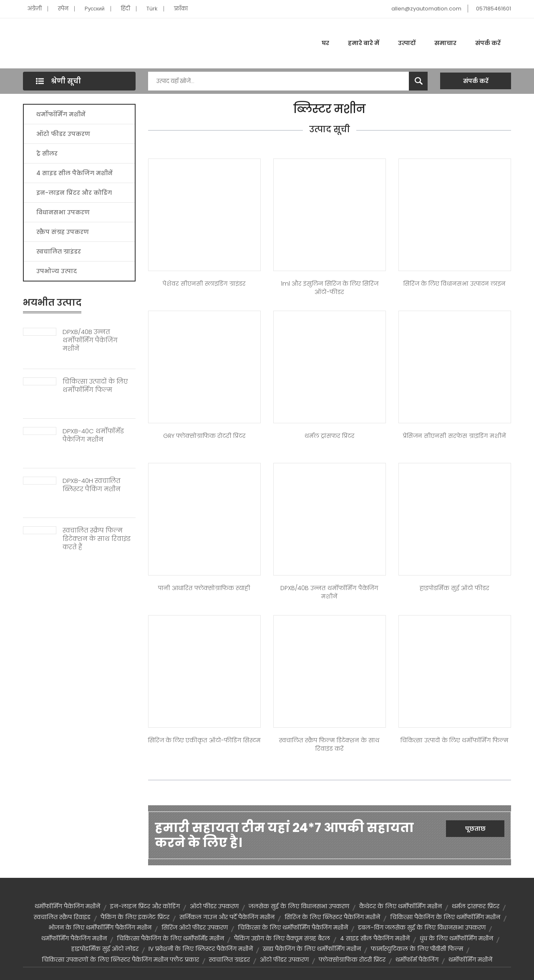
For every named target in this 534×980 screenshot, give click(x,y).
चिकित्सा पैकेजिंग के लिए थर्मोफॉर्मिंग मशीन (445, 917)
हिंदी (126, 9)
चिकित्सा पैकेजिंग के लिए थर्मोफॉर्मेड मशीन (170, 938)
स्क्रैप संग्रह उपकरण (63, 232)
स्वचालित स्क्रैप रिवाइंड (62, 917)
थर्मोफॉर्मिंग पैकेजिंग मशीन (74, 938)
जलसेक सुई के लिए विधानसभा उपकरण (299, 906)
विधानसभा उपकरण (63, 212)
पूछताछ (475, 829)
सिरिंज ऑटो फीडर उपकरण (195, 927)
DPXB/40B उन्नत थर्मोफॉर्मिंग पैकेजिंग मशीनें (90, 340)
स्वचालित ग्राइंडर (59, 251)
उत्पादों (407, 43)
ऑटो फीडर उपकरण (63, 134)
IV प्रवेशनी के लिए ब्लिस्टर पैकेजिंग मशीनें (201, 949)
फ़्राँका (181, 9)
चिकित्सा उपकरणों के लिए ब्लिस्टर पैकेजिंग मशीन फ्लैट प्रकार (120, 960)
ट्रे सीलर (47, 153)
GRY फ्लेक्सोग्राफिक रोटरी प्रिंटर (204, 436)
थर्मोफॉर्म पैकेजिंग (417, 960)
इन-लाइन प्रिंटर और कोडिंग (74, 193)
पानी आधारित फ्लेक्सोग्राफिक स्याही (204, 588)
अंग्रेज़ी (34, 9)
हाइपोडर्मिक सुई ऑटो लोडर (105, 949)
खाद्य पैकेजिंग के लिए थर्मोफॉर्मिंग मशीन (312, 949)
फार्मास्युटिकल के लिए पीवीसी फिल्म (417, 949)
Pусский (95, 9)
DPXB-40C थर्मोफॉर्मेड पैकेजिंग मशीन (93, 435)
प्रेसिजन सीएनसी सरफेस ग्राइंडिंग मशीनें (455, 436)
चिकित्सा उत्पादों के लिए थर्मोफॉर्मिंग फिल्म (95, 386)
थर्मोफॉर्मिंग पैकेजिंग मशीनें (67, 906)
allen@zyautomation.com (426, 9)
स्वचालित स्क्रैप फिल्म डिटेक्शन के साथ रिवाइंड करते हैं (97, 539)
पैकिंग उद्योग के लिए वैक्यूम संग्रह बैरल (282, 938)
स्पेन (63, 9)
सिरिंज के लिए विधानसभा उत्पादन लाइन (455, 284)
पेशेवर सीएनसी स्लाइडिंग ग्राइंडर (204, 284)
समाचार (445, 43)
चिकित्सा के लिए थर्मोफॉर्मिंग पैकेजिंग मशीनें (293, 927)
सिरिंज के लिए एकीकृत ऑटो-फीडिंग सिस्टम (204, 740)
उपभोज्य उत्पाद (57, 271)
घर (325, 43)
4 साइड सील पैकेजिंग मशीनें (74, 173)
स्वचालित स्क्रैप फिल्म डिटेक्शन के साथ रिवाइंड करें (329, 744)
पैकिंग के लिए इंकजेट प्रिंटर (135, 917)
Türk (152, 9)
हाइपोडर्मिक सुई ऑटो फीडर (455, 588)
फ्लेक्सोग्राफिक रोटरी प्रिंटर (352, 960)
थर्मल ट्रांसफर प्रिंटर (330, 436)
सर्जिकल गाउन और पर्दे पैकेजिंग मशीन (227, 917)
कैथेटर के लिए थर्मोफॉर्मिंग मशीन (400, 906)
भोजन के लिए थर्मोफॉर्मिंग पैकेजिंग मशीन (100, 927)
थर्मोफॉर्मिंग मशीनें (61, 114)
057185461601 (494, 9)
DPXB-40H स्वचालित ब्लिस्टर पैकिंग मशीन (92, 485)
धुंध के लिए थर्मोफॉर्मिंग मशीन (456, 938)
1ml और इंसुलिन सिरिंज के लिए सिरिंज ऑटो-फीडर (330, 288)
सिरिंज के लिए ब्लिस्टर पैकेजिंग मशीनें (332, 917)
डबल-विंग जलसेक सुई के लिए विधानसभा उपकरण (422, 927)
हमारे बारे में (364, 43)
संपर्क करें (488, 43)
